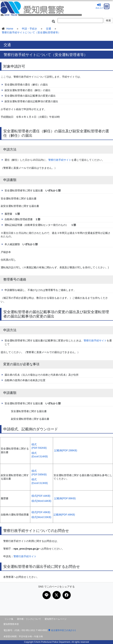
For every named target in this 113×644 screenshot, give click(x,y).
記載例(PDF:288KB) (66, 450)
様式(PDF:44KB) (41, 496)
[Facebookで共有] (67, 595)
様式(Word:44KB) (41, 501)
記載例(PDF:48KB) (64, 515)
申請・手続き (30, 29)
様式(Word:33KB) (41, 517)
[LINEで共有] (47, 595)
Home (10, 29)
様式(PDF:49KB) (41, 512)
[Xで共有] (57, 595)
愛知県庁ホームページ (56, 619)
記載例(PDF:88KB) (65, 498)
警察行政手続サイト (60, 160)
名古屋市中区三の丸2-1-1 (62, 630)
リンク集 (9, 619)
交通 (48, 29)
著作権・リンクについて (29, 619)
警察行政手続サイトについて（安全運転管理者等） (31, 32)
